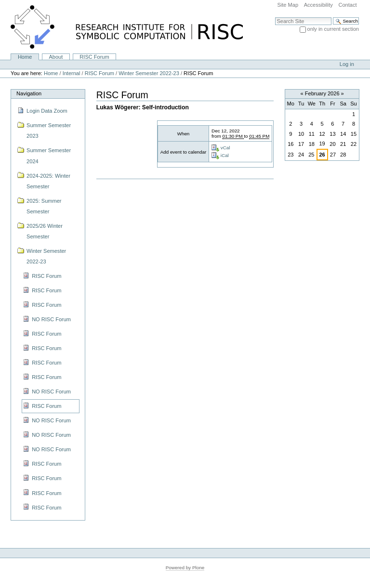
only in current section (333, 29)
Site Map (288, 5)
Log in (347, 64)
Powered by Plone (185, 568)
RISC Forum (94, 57)
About (56, 57)
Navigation (29, 93)
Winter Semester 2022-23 (149, 73)
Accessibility (318, 5)
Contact (347, 5)
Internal (72, 73)
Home (25, 57)
